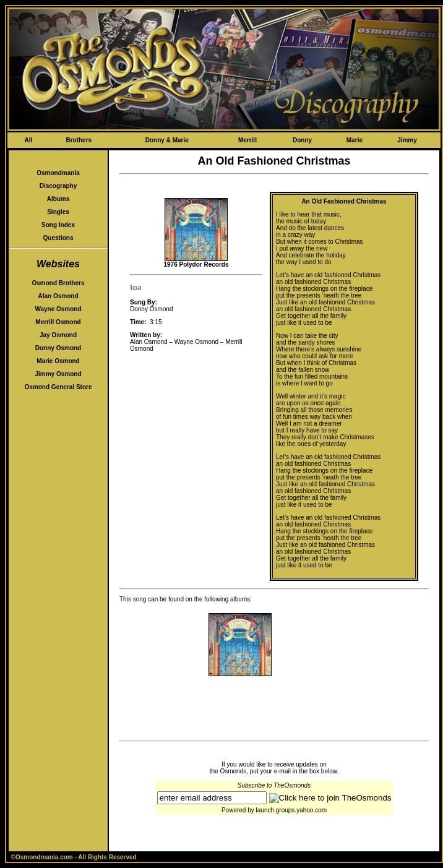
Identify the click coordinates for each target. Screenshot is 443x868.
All (28, 140)
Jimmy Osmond (58, 374)
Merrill (247, 140)
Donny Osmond (58, 348)
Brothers (79, 140)
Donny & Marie (167, 140)
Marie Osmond (58, 361)
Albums (58, 199)
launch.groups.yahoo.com (292, 810)
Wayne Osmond (58, 309)
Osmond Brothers (58, 283)
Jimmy (407, 140)
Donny (302, 140)
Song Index (58, 225)
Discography (58, 186)
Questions (58, 238)
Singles (58, 212)
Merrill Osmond (58, 322)
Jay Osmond (58, 335)
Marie (355, 140)
